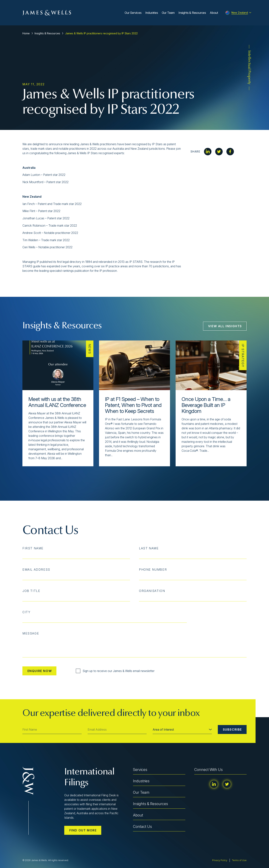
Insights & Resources (192, 13)
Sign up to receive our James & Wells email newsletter (115, 671)
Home (26, 33)
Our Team (168, 13)
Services (140, 770)
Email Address (36, 570)
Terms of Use (239, 860)
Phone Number (153, 570)
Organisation (152, 591)
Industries (152, 13)
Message (31, 633)
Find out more (83, 830)
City (26, 612)
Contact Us (142, 827)
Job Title (31, 591)
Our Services (133, 13)
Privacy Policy (220, 860)
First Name (33, 548)
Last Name (149, 548)
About (214, 13)
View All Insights (225, 326)
